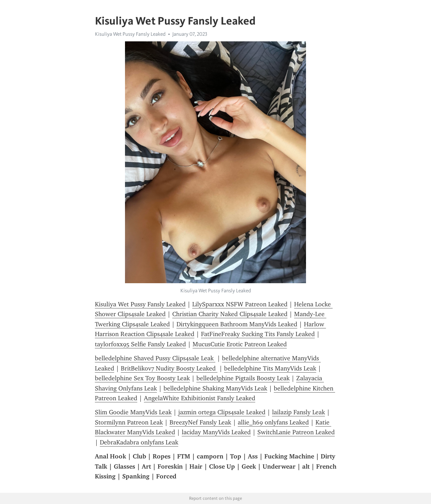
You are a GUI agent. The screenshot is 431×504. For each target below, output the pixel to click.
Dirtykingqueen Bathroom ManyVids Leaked (237, 324)
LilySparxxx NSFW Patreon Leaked (240, 304)
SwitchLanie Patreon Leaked (296, 432)
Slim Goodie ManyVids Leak (133, 412)
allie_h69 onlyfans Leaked (273, 422)
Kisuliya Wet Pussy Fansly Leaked (130, 34)
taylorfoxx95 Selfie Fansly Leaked (140, 344)
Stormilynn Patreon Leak (129, 422)
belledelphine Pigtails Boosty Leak (243, 378)
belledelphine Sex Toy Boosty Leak (142, 378)
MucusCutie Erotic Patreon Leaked (240, 344)
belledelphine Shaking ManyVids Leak (215, 388)
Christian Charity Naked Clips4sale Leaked (230, 314)
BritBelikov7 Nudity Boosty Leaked (169, 368)
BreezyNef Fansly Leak (200, 422)
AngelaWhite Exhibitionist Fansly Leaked (200, 398)
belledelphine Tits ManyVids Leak (270, 368)
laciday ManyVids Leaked (216, 432)
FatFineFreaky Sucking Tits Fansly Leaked (258, 334)
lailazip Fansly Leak (298, 412)
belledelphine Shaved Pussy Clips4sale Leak (155, 358)
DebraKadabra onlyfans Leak (139, 442)
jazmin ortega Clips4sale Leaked (222, 412)
